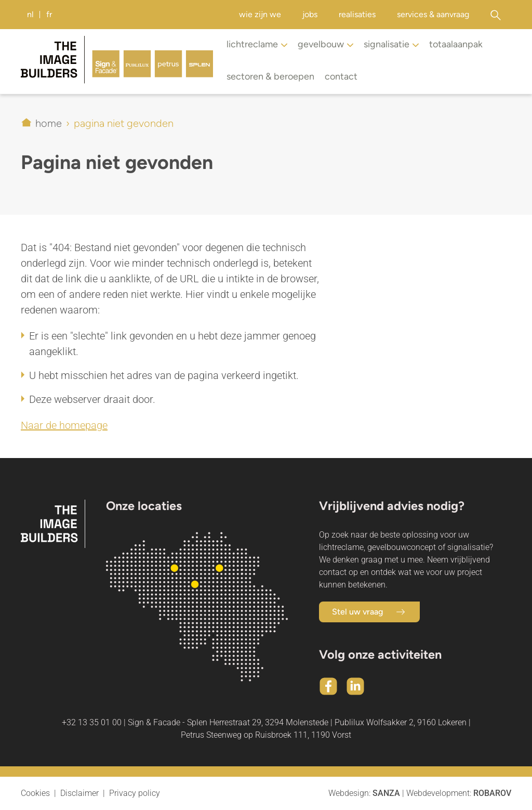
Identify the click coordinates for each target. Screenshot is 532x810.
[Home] (117, 61)
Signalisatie (391, 45)
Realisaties (357, 14)
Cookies (35, 793)
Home (49, 123)
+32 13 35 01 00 (92, 722)
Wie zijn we (260, 14)
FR (49, 14)
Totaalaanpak (456, 44)
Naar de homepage (64, 425)
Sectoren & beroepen (270, 76)
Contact (341, 76)
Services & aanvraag (433, 14)
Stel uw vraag (369, 612)
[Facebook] (328, 686)
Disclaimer (79, 793)
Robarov (492, 793)
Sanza (386, 793)
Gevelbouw (325, 45)
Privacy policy (135, 793)
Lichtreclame (257, 45)
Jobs (310, 14)
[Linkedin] (355, 686)
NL (30, 14)
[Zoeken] (495, 15)
